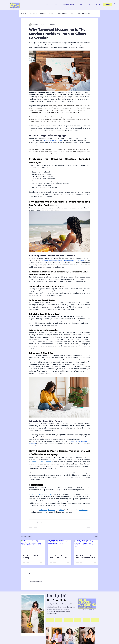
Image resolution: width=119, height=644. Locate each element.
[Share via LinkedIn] (38, 522)
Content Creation (47, 13)
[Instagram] (49, 600)
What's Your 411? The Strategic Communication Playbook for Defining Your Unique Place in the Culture (32, 557)
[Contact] (107, 5)
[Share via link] (42, 522)
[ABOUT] (77, 620)
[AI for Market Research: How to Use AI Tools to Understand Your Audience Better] (60, 546)
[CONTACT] (86, 620)
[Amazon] (65, 600)
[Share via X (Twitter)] (34, 522)
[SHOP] (95, 620)
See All (96, 537)
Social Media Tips (84, 13)
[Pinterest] (61, 600)
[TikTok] (53, 600)
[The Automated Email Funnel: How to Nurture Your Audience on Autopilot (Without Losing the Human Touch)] (86, 546)
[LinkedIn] (57, 600)
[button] (55, 4)
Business (34, 13)
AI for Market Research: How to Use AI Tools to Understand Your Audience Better (59, 557)
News (72, 13)
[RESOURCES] (68, 620)
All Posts (24, 13)
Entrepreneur (62, 13)
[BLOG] (59, 620)
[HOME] (50, 620)
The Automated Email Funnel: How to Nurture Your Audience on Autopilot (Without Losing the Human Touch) (86, 557)
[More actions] (89, 25)
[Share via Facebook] (30, 522)
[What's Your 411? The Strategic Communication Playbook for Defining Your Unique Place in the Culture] (33, 546)
